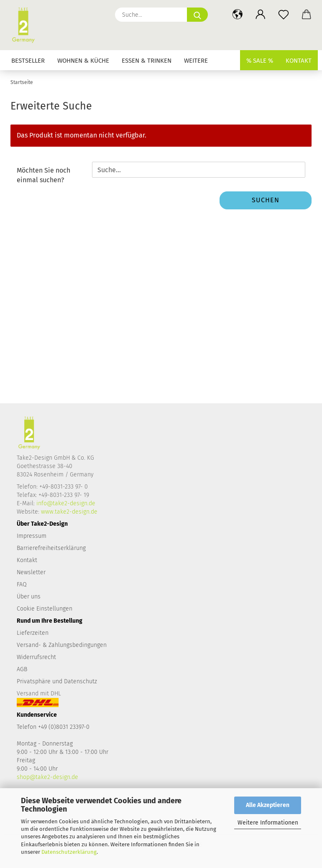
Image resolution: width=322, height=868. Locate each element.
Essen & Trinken (147, 61)
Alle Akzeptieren (268, 805)
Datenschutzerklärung (69, 852)
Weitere (196, 61)
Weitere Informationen (268, 823)
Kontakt (299, 61)
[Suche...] (197, 15)
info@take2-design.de (66, 503)
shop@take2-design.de (47, 777)
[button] (237, 15)
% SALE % (260, 61)
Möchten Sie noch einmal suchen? (43, 175)
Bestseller (28, 61)
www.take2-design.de (69, 512)
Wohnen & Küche (83, 61)
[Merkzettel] (283, 15)
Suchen (266, 200)
